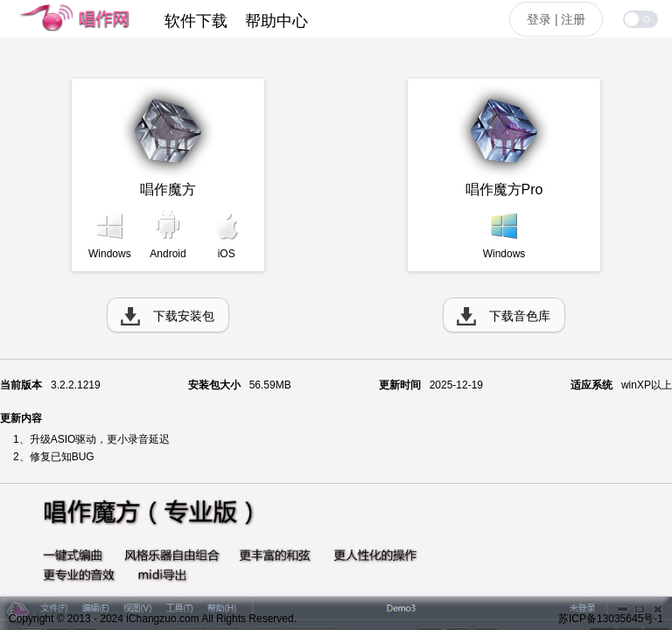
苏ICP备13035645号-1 (611, 619)
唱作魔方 (168, 189)
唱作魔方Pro (504, 189)
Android (168, 254)
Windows (110, 254)
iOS (227, 254)
